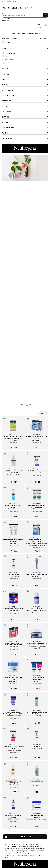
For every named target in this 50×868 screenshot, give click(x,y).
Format (25, 122)
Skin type (25, 74)
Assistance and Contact (9, 2)
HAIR (19, 33)
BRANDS (43, 38)
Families (25, 48)
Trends (25, 133)
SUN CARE (6, 38)
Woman (7, 42)
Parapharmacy (25, 128)
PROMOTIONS (7, 21)
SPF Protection (25, 96)
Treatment (25, 112)
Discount (25, 69)
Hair (5, 56)
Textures (25, 106)
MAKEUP (25, 33)
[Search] (46, 15)
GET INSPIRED (6, 19)
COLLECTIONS (25, 138)
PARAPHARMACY (35, 33)
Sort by (43, 413)
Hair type (25, 85)
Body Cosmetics (8, 60)
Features (25, 117)
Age (25, 79)
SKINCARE (12, 33)
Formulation (25, 90)
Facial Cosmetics (9, 53)
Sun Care (6, 63)
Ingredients (25, 101)
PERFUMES (15, 38)
